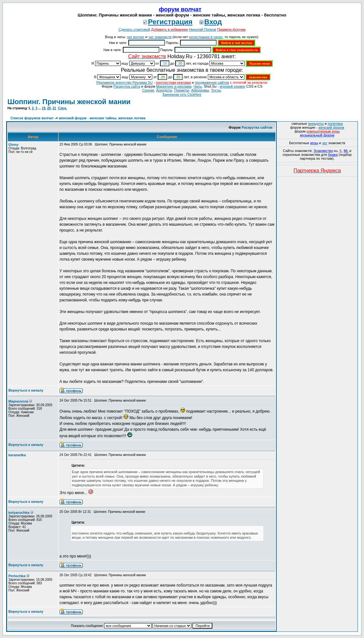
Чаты (198, 86)
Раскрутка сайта (127, 86)
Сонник (148, 90)
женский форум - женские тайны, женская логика (102, 118)
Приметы (182, 90)
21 (54, 108)
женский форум (331, 127)
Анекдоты (164, 90)
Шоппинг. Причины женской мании (69, 102)
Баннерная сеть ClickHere (182, 95)
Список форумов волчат (32, 118)
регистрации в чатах (206, 37)
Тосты (216, 90)
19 (43, 108)
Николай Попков (203, 29)
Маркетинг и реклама (174, 86)
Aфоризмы (200, 90)
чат (325, 143)
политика (335, 124)
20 (49, 108)
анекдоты (316, 124)
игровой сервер (232, 86)
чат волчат (135, 37)
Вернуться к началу (26, 390)
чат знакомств (160, 37)
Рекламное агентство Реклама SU (124, 82)
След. (62, 108)
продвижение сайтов (212, 82)
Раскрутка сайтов (257, 127)
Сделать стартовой (134, 29)
